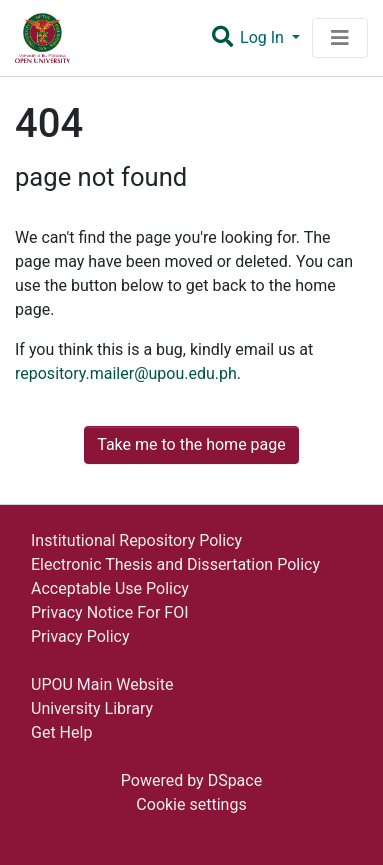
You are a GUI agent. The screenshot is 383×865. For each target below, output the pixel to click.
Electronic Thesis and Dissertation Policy (175, 564)
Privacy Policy (80, 636)
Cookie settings (191, 804)
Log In (264, 37)
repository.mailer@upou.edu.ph (126, 373)
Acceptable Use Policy (110, 588)
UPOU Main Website (102, 684)
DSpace (235, 780)
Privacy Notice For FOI (110, 612)
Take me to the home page (191, 444)
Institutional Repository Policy (136, 540)
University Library (92, 708)
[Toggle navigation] (340, 38)
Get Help (61, 732)
